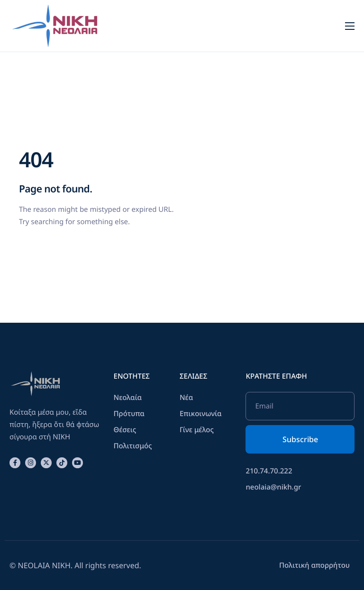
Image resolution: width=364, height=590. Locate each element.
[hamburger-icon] (350, 26)
